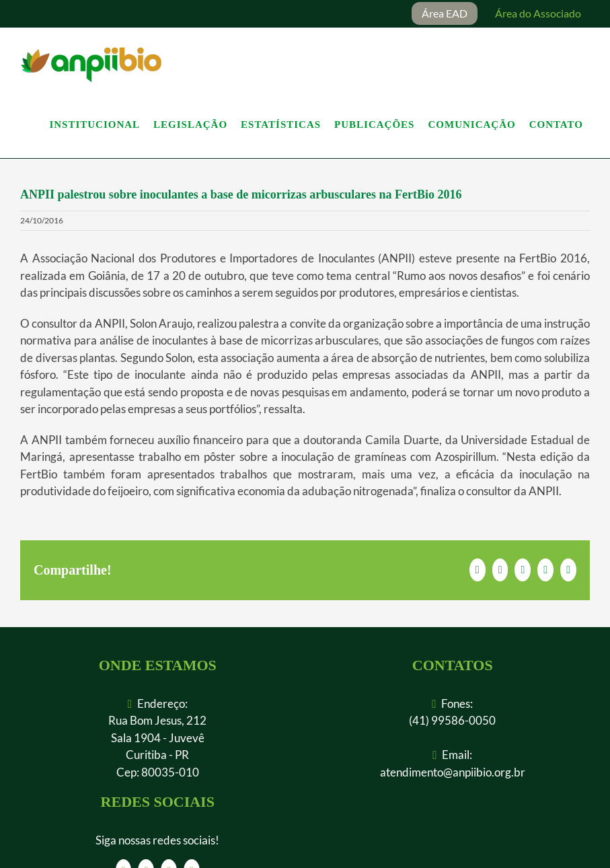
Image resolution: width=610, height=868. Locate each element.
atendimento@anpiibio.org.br (453, 772)
